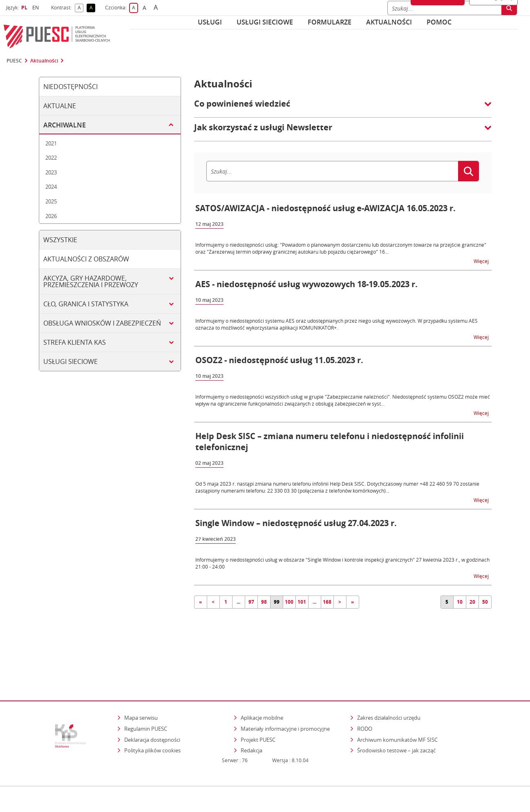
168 (327, 602)
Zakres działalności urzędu (389, 682)
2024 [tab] (51, 187)
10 (460, 602)
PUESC (14, 61)
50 (485, 602)
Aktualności (389, 22)
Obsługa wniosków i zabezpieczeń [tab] (102, 323)
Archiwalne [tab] (65, 125)
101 (302, 602)
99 (277, 602)
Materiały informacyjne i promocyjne (285, 694)
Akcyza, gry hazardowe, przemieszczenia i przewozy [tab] (91, 281)
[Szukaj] (332, 171)
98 (264, 602)
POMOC (439, 22)
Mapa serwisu (141, 683)
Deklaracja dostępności (152, 704)
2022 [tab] (51, 158)
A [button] (81, 8)
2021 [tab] (51, 143)
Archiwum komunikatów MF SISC (397, 704)
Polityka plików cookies (152, 715)
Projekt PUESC (258, 704)
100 (289, 602)
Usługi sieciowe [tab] (70, 361)
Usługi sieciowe (265, 22)
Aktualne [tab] (60, 106)
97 (251, 602)
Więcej (482, 261)
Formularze (330, 22)
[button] (343, 108)
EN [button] (37, 8)
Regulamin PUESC (146, 694)
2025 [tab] (51, 201)
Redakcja (252, 715)
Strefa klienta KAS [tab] (75, 342)
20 (472, 602)
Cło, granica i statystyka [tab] (86, 304)
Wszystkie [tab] (60, 240)
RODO (365, 694)
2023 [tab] (51, 172)
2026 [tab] (51, 216)
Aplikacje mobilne (262, 683)
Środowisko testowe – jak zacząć (397, 715)
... (238, 602)
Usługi (210, 22)
